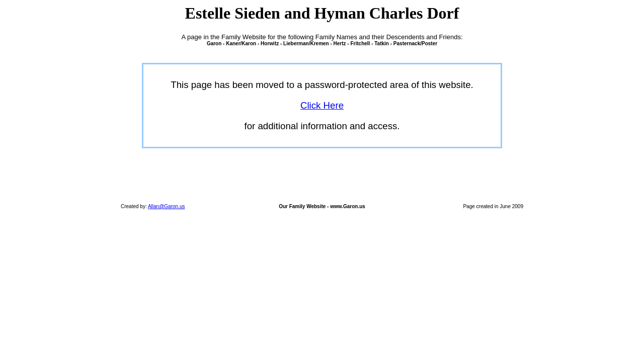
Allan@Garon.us (167, 206)
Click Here (322, 105)
